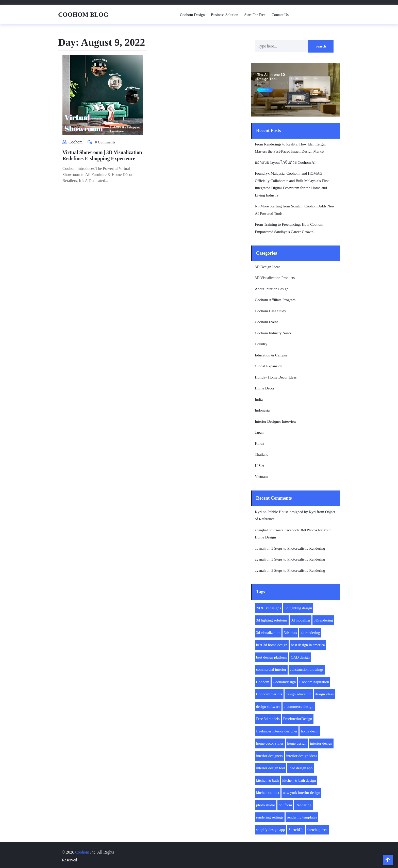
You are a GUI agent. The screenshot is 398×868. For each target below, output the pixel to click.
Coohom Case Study (270, 311)
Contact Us (280, 15)
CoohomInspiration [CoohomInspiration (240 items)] (314, 682)
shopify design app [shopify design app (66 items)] (270, 830)
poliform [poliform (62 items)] (285, 805)
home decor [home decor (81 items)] (310, 731)
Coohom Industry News (273, 333)
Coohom (76, 142)
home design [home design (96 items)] (297, 743)
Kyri (258, 512)
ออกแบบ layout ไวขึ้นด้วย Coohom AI (285, 162)
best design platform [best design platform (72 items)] (272, 657)
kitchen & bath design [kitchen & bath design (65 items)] (299, 780)
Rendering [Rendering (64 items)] (303, 805)
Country (261, 344)
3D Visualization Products (275, 278)
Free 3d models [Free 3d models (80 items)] (268, 719)
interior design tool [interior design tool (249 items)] (271, 768)
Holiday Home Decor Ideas (276, 377)
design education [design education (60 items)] (299, 694)
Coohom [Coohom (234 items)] (263, 682)
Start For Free (255, 15)
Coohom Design (192, 15)
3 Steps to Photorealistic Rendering (298, 548)
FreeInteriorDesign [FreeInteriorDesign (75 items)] (297, 719)
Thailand (262, 454)
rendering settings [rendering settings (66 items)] (270, 817)
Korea (260, 444)
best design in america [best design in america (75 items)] (308, 645)
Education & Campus (271, 355)
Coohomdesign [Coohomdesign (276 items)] (284, 682)
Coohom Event (266, 322)
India (259, 399)
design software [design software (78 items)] (268, 707)
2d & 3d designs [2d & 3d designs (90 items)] (269, 608)
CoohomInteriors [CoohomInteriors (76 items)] (269, 694)
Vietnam (261, 477)
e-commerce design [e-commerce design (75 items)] (299, 707)
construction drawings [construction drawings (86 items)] (307, 669)
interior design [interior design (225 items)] (321, 743)
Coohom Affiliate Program (275, 300)
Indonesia (262, 410)
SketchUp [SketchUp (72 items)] (296, 830)
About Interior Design (272, 289)
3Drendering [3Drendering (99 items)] (323, 620)
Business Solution (225, 15)
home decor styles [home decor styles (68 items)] (270, 743)
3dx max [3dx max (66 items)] (290, 633)
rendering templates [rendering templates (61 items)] (302, 817)
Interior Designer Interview (276, 421)
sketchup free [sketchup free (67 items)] (317, 830)
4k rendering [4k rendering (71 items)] (310, 633)
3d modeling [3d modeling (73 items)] (300, 620)
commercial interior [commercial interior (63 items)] (271, 669)
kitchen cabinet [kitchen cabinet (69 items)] (268, 793)
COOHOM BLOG (83, 15)
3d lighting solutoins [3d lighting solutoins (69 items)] (272, 620)
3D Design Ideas (268, 267)
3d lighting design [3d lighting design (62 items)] (298, 608)
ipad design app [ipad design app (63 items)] (301, 768)
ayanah (260, 559)
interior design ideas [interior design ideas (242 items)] (302, 756)
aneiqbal (261, 530)
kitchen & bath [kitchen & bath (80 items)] (267, 780)
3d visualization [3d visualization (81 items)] (268, 633)
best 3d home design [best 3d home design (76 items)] (272, 645)
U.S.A (260, 466)
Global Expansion (269, 366)
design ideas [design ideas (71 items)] (324, 694)
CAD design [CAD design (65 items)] (300, 657)
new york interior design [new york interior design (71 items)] (301, 793)
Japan (259, 432)
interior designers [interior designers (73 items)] (269, 756)
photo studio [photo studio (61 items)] (266, 805)
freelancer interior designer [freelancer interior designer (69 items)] (277, 731)
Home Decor (265, 388)
